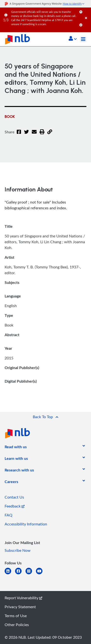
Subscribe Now (18, 550)
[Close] (87, 13)
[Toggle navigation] (83, 39)
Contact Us (14, 497)
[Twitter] (25, 135)
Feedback (15, 506)
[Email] (33, 135)
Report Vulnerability (23, 598)
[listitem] (16, 448)
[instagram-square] (31, 574)
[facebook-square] (20, 574)
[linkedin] (10, 574)
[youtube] (41, 574)
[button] (73, 39)
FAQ (8, 515)
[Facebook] (19, 135)
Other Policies (17, 625)
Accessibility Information (26, 524)
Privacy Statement (20, 607)
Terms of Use (16, 616)
